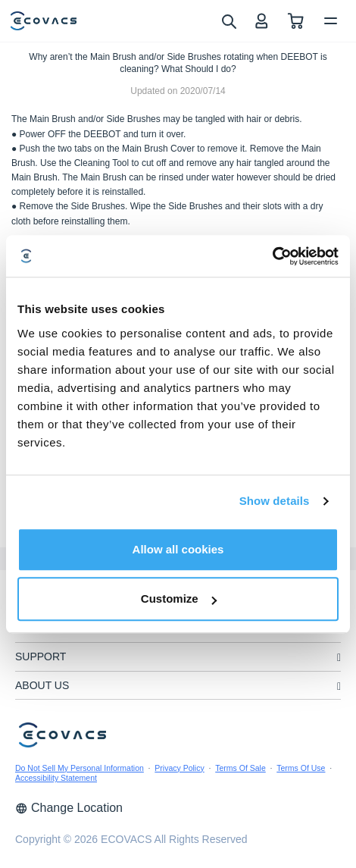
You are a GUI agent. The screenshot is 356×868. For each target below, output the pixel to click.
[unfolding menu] (339, 658)
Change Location (69, 808)
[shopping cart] (296, 21)
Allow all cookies (178, 549)
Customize (179, 599)
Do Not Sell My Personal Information (80, 768)
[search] (228, 20)
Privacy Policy (179, 768)
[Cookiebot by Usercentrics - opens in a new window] (272, 256)
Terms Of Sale (240, 768)
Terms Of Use (301, 768)
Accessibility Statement (56, 778)
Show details (275, 501)
